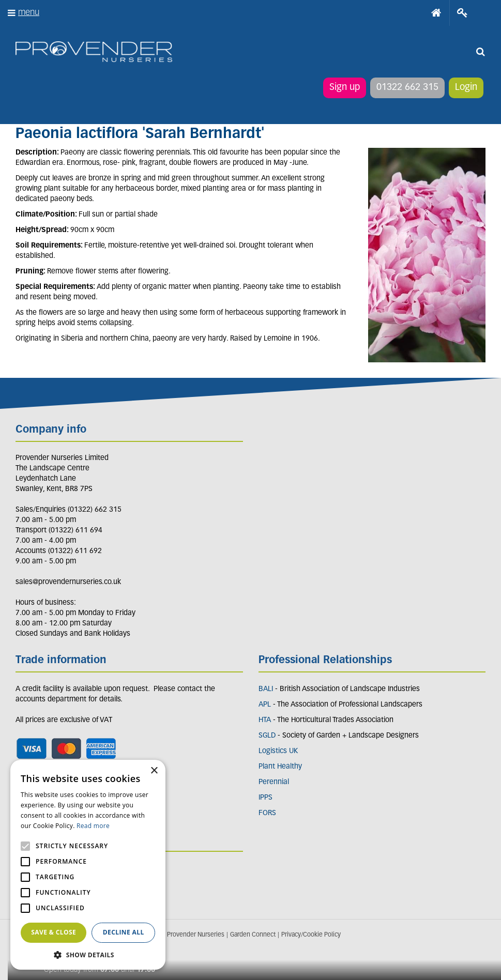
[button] (88, 954)
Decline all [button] (124, 932)
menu (29, 13)
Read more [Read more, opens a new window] (93, 826)
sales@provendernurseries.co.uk (68, 582)
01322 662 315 (407, 88)
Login (466, 88)
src (480, 52)
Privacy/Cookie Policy (311, 935)
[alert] (88, 865)
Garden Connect (253, 935)
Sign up (345, 88)
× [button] (154, 771)
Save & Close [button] (54, 932)
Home (436, 13)
